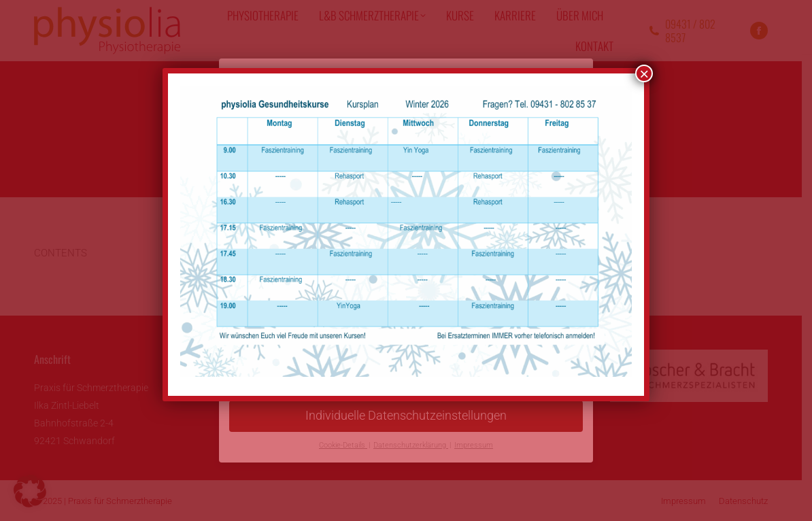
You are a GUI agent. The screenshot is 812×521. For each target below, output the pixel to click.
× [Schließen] (644, 73)
